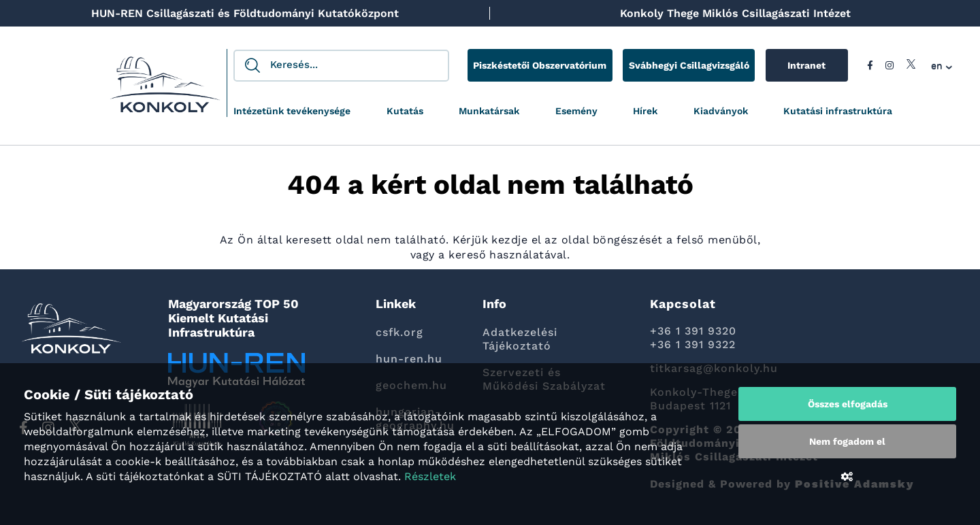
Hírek (645, 111)
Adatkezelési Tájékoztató (520, 339)
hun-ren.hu (409, 359)
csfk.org (399, 332)
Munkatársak (489, 111)
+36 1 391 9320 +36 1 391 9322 (693, 338)
